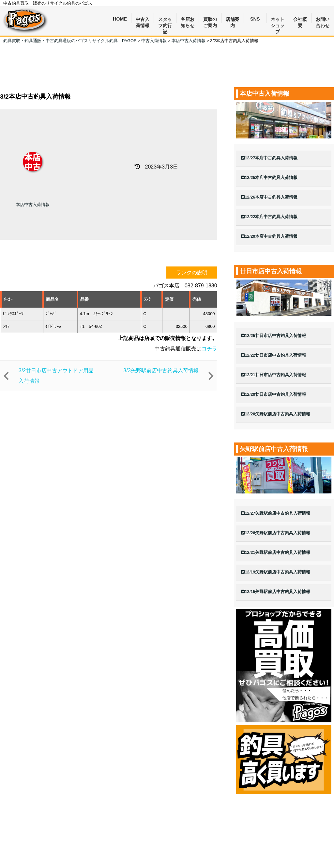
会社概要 (300, 20)
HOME (120, 19)
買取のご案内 (210, 20)
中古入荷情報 (143, 20)
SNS (255, 19)
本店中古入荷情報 (33, 205)
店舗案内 (233, 20)
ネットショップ (278, 20)
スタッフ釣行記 (165, 20)
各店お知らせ (188, 20)
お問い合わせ (323, 20)
